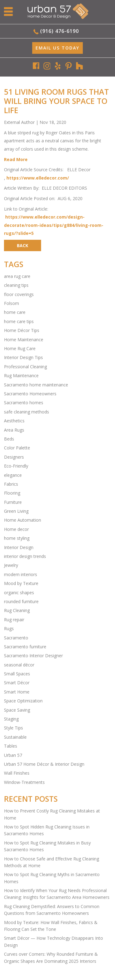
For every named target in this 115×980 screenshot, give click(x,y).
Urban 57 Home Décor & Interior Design (44, 764)
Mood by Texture (21, 583)
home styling (17, 538)
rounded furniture (21, 601)
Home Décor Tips (22, 330)
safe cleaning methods (27, 412)
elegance (13, 475)
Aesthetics (14, 421)
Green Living (16, 511)
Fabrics (11, 484)
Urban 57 (13, 755)
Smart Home (17, 692)
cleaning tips (16, 285)
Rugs (9, 628)
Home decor (16, 529)
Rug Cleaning (17, 610)
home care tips (19, 321)
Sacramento (16, 638)
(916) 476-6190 (59, 31)
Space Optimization (23, 701)
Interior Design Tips (23, 357)
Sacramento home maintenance (36, 385)
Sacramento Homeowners (30, 394)
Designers (14, 457)
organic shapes (19, 593)
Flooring (12, 493)
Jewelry (11, 565)
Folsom (11, 303)
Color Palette (17, 448)
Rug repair (14, 620)
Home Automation (23, 520)
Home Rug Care (20, 348)
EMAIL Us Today (57, 48)
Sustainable (15, 737)
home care (15, 312)
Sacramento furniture (25, 647)
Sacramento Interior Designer (33, 656)
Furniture (13, 502)
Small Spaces (17, 674)
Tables (11, 746)
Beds (9, 439)
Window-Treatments (24, 782)
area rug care (17, 276)
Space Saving (17, 710)
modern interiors (21, 574)
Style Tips (13, 728)
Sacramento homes (24, 403)
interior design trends (25, 556)
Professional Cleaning (25, 367)
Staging (11, 719)
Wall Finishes (17, 773)
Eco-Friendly (16, 466)
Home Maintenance (24, 340)
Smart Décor (17, 683)
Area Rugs (14, 430)
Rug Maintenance (21, 375)
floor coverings (19, 294)
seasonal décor (19, 665)
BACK (23, 245)
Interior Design (19, 547)
